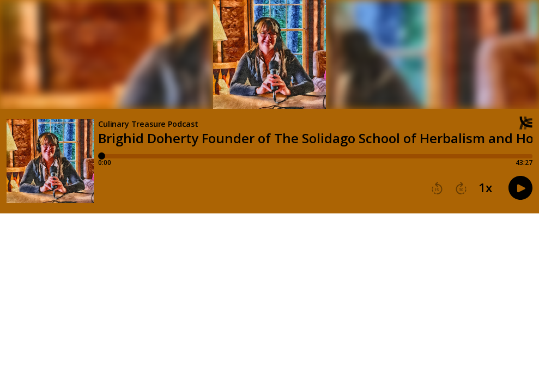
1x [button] (485, 188)
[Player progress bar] (315, 156)
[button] (437, 188)
